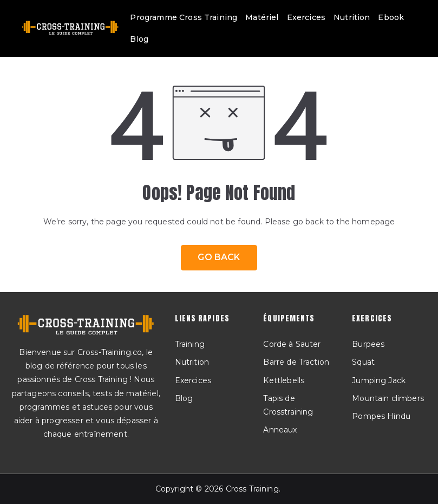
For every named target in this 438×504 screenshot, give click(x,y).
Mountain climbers (388, 398)
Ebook (391, 17)
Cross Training (252, 489)
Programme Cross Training (184, 17)
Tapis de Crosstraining (288, 405)
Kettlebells (284, 380)
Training (190, 344)
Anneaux (280, 430)
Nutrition (352, 17)
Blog (139, 39)
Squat (363, 362)
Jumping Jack (379, 380)
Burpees (368, 344)
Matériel (262, 17)
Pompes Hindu (381, 416)
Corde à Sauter (292, 344)
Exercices (306, 17)
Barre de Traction (296, 362)
